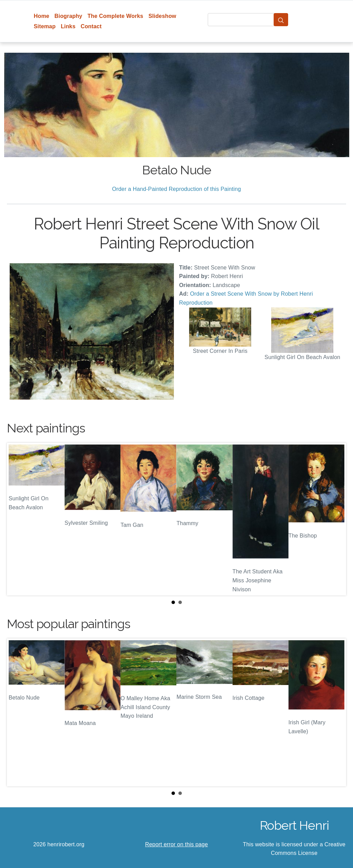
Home (42, 16)
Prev (18, 519)
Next (335, 519)
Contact (91, 26)
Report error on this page (177, 844)
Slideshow (162, 16)
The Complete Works (115, 16)
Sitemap (45, 26)
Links (68, 26)
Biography (68, 16)
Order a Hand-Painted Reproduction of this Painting (177, 189)
